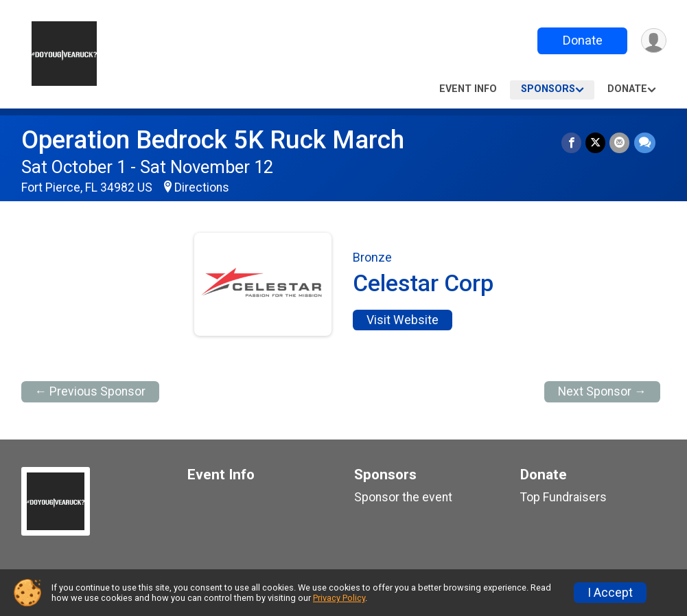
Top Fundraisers (563, 497)
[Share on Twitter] (596, 142)
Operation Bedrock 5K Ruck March (213, 140)
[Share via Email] (620, 142)
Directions (202, 187)
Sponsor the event (403, 497)
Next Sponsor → (602, 391)
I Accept (610, 593)
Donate (582, 40)
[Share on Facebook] (572, 142)
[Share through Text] (645, 142)
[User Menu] (654, 41)
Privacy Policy (339, 598)
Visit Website (403, 320)
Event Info (468, 89)
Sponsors (548, 89)
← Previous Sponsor (91, 391)
